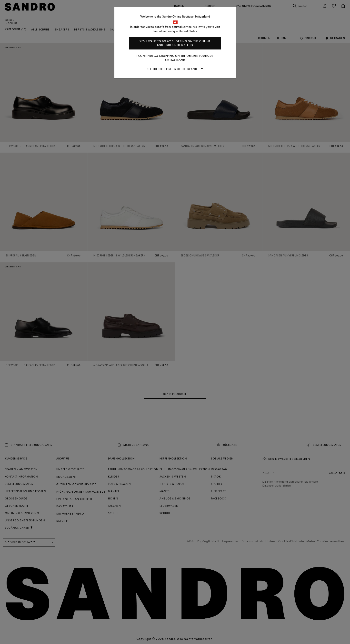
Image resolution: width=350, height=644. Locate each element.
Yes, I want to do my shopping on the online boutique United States (175, 43)
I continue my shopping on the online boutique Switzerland (175, 58)
